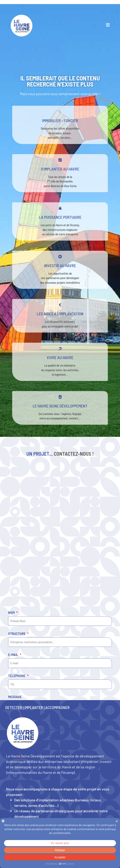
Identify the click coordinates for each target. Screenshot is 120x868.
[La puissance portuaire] (60, 208)
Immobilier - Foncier (60, 120)
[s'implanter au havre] (60, 160)
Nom (12, 683)
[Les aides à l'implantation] (60, 305)
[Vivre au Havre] (60, 349)
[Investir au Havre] (60, 257)
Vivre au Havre (60, 357)
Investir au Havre (60, 266)
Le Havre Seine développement (60, 406)
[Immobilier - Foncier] (60, 112)
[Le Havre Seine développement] (60, 397)
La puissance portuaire (60, 217)
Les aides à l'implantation (60, 314)
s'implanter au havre (60, 169)
